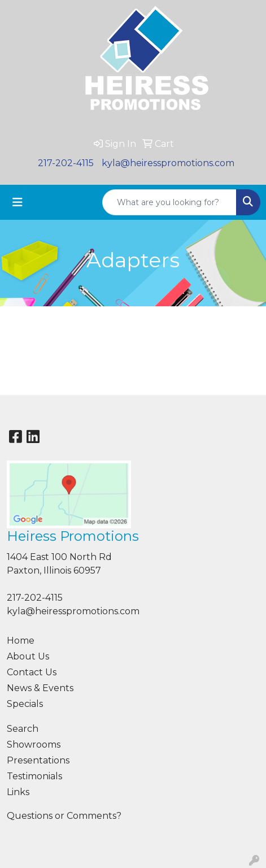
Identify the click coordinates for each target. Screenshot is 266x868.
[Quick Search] (169, 202)
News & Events (40, 688)
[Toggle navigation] (18, 202)
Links (18, 792)
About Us (28, 656)
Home (21, 641)
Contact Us (32, 672)
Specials (25, 704)
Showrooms (34, 745)
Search (23, 729)
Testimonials (34, 776)
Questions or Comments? (64, 816)
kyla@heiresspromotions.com (168, 163)
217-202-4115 (66, 163)
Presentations (38, 760)
